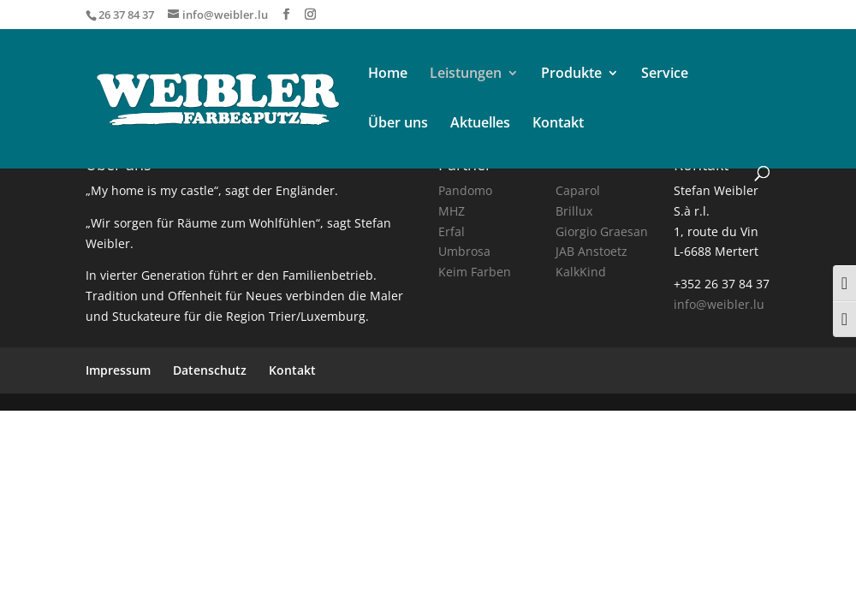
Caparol (578, 190)
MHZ (452, 211)
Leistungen (466, 74)
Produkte (571, 74)
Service (665, 74)
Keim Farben (475, 272)
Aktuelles (480, 124)
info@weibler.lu (719, 304)
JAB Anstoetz (591, 251)
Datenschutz (210, 370)
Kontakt (558, 124)
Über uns (398, 124)
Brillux (574, 211)
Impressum (118, 370)
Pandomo (465, 190)
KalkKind (581, 272)
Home (388, 74)
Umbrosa (464, 251)
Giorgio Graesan (602, 231)
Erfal (452, 231)
